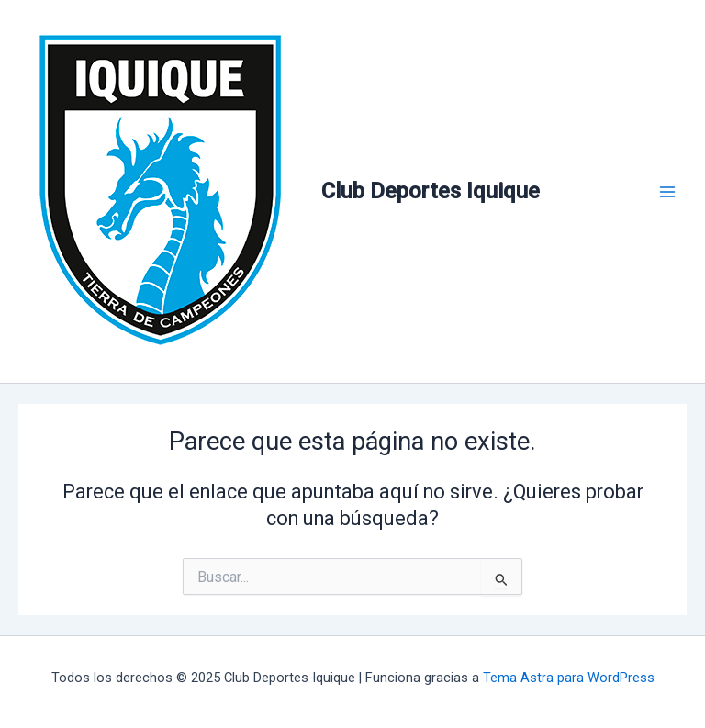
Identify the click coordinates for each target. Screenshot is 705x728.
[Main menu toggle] (667, 192)
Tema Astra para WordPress (569, 678)
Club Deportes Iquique (431, 191)
